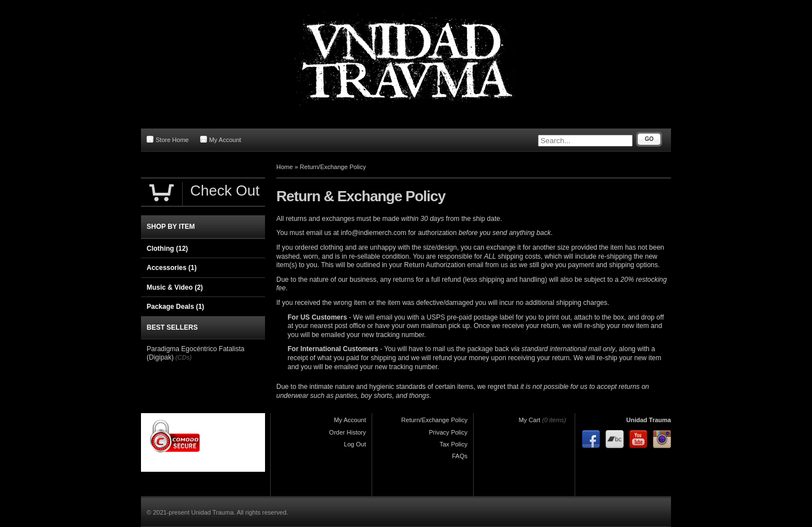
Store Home (168, 139)
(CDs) (184, 357)
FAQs (460, 456)
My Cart (530, 420)
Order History (348, 432)
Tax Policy (453, 444)
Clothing (167, 249)
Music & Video (175, 287)
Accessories (172, 268)
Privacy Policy (448, 432)
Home (284, 167)
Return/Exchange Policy (333, 167)
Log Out (355, 444)
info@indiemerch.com (373, 233)
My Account (221, 139)
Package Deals (175, 307)
